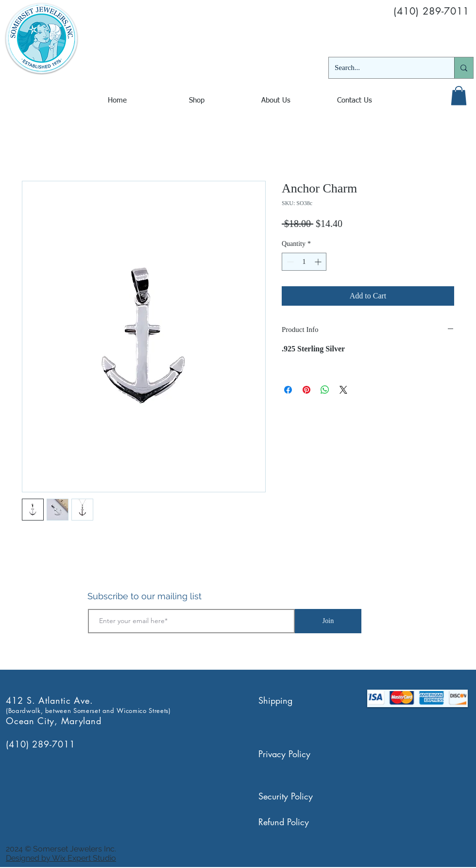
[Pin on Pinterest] (306, 390)
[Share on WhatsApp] (325, 390)
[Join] (328, 621)
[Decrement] (289, 262)
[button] (459, 95)
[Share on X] (343, 390)
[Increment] (319, 262)
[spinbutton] (304, 262)
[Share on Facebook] (288, 390)
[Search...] (384, 68)
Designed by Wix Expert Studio (61, 858)
